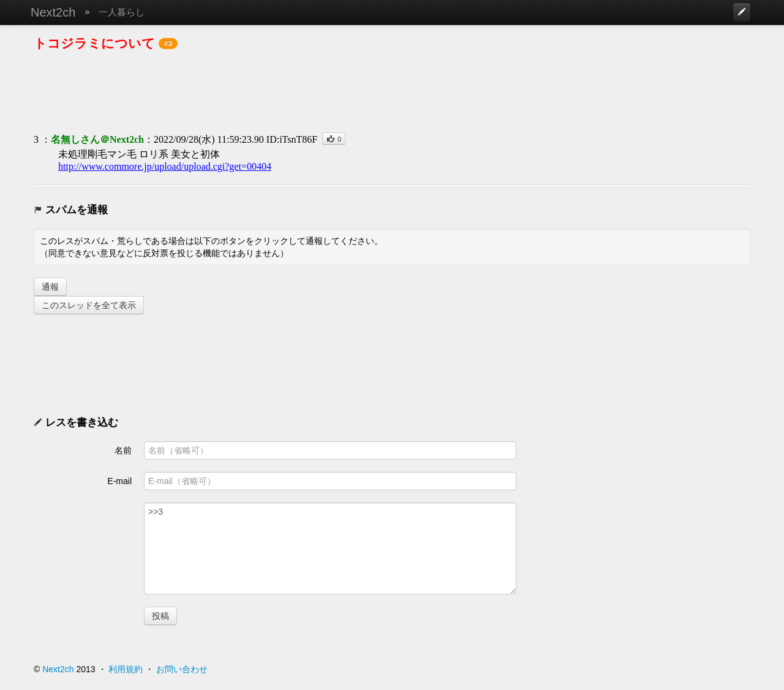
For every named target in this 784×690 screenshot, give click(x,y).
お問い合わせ (182, 669)
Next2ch (53, 12)
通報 (50, 287)
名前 (123, 450)
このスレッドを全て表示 (89, 305)
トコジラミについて (94, 43)
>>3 (330, 548)
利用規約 (126, 669)
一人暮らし (122, 12)
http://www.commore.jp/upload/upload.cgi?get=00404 (165, 166)
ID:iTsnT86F (292, 139)
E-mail (119, 481)
